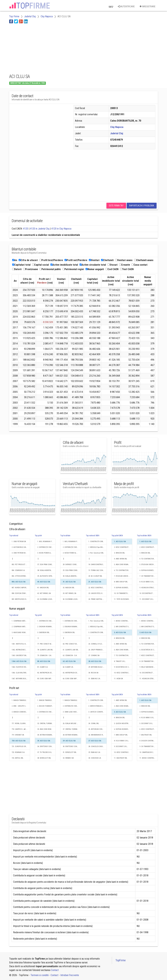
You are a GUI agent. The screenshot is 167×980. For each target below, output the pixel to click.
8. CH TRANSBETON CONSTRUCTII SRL (149, 661)
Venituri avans (124, 260)
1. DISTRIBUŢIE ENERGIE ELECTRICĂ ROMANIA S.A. (46, 621)
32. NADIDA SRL (69, 588)
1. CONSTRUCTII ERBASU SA (98, 542)
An (15, 260)
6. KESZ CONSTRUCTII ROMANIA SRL (149, 729)
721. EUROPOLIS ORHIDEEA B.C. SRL (21, 746)
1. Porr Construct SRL (96, 621)
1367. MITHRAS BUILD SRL (21, 679)
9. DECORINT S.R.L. (121, 746)
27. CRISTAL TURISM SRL (71, 729)
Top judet (38, 536)
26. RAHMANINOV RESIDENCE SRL (98, 735)
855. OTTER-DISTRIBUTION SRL (21, 576)
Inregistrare (147, 6)
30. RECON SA (93, 673)
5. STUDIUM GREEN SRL (148, 564)
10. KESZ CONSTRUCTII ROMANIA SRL (123, 673)
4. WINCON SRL (119, 638)
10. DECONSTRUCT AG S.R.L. (149, 593)
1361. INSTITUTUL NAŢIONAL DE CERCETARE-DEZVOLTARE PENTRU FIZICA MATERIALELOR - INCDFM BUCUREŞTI (21, 644)
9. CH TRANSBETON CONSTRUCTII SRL (149, 746)
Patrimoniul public (50, 269)
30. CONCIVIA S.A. (95, 758)
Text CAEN (127, 269)
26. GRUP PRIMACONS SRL (98, 650)
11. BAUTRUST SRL (121, 758)
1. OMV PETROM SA (19, 542)
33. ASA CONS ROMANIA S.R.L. (46, 729)
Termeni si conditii (40, 975)
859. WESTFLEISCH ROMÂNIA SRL (21, 599)
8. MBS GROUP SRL (121, 582)
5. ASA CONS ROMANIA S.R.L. (123, 564)
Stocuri (113, 265)
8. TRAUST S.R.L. (120, 661)
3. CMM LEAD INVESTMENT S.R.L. (72, 712)
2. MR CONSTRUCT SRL (122, 627)
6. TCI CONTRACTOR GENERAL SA (123, 570)
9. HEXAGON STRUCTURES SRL (149, 588)
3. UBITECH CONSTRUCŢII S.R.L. (98, 712)
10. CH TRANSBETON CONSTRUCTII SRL (123, 593)
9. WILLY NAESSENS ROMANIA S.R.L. (149, 667)
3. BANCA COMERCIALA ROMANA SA (21, 712)
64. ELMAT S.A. (68, 667)
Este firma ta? (116, 206)
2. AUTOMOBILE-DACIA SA (21, 547)
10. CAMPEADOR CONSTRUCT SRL (149, 752)
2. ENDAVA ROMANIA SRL (46, 627)
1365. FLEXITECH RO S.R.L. (21, 667)
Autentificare (126, 6)
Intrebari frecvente (70, 975)
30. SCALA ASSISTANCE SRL (72, 576)
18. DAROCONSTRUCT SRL (98, 564)
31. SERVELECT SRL (70, 752)
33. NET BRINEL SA (70, 593)
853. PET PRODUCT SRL (20, 564)
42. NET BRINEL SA (44, 593)
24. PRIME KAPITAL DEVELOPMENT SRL (98, 599)
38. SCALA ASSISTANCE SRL (46, 570)
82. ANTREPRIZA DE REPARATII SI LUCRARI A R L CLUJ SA (46, 673)
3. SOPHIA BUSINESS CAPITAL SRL (149, 712)
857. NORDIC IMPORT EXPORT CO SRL (21, 588)
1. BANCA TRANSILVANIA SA (21, 700)
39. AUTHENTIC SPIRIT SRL (46, 576)
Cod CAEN (112, 269)
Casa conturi (139, 265)
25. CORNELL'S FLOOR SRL (98, 644)
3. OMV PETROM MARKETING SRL (21, 553)
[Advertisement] (67, 48)
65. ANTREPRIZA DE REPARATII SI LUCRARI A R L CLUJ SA (72, 673)
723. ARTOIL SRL (17, 758)
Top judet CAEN (117, 536)
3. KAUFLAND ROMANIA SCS (21, 632)
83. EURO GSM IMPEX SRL (46, 679)
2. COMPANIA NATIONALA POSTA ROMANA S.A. (21, 627)
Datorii (17, 269)
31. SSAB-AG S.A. (94, 679)
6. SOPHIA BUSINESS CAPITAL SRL (149, 570)
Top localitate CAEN (144, 536)
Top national (14, 536)
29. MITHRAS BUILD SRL (97, 667)
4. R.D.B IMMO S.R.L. (147, 718)
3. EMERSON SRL (43, 632)
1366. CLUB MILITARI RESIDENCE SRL (21, 673)
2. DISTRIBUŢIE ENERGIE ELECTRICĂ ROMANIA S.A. (46, 547)
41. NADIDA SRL (43, 588)
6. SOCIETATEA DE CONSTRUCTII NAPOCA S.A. (149, 650)
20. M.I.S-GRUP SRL (95, 576)
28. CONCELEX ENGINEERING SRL (98, 746)
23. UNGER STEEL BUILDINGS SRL (98, 593)
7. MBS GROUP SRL (121, 735)
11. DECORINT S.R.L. (147, 599)
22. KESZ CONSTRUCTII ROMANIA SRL (98, 588)
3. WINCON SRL (119, 553)
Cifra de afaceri (28, 260)
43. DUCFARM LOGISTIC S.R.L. (46, 599)
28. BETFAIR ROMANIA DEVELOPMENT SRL (72, 735)
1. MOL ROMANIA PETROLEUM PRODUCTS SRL (46, 542)
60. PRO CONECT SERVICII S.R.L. (72, 644)
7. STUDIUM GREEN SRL (123, 576)
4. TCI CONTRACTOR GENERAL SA (149, 559)
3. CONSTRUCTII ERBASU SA (98, 632)
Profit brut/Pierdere (51, 260)
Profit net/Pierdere (76, 260)
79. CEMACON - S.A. (45, 655)
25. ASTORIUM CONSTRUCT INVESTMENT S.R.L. (98, 729)
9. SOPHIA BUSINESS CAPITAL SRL (123, 588)
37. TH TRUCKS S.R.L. (45, 752)
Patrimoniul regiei (73, 269)
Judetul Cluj (117, 133)
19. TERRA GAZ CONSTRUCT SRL (98, 570)
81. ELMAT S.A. (43, 667)
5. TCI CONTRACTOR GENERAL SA (149, 644)
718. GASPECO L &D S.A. (20, 729)
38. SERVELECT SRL (44, 758)
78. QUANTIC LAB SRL (45, 650)
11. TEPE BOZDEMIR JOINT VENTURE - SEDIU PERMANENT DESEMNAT (123, 599)
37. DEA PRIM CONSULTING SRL (46, 564)
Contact (55, 970)
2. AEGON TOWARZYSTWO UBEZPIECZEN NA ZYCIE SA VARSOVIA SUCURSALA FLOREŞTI (46, 706)
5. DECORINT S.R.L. (146, 723)
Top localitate (65, 536)
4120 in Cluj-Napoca (61, 229)
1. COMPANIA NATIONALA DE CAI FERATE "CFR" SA (21, 621)
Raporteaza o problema (142, 206)
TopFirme (121, 960)
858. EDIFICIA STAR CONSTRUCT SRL (21, 593)
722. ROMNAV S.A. (18, 752)
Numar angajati (95, 269)
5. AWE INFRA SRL (121, 644)
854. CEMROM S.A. (18, 570)
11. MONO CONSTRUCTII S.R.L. (149, 758)
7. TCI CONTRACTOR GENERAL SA (123, 655)
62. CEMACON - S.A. (70, 655)
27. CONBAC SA (94, 655)
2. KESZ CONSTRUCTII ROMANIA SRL (123, 547)
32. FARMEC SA (68, 758)
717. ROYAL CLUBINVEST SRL (21, 723)
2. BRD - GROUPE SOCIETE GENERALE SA (21, 706)
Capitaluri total (21, 265)
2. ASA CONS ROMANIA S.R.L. (123, 706)
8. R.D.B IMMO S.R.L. (147, 582)
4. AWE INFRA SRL (121, 559)
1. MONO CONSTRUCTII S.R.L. (123, 621)
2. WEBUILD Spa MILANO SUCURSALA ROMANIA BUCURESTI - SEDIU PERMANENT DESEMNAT (98, 547)
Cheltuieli (107, 260)
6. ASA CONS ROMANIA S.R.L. (123, 650)
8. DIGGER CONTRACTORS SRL (149, 741)
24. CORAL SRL (94, 723)
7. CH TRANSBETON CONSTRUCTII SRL (149, 576)
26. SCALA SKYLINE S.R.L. (72, 723)
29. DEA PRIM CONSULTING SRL (72, 570)
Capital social (40, 265)
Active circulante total (93, 265)
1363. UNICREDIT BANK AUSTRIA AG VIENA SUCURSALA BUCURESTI (21, 655)
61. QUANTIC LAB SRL (71, 650)
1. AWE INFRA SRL (121, 700)
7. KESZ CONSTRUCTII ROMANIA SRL (149, 655)
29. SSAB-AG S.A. (94, 752)
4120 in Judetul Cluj (40, 229)
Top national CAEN (93, 536)
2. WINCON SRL (145, 706)
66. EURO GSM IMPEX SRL (72, 679)
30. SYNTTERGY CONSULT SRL (72, 746)
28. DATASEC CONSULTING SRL (72, 564)
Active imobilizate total (64, 265)
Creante (125, 265)
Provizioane (31, 269)
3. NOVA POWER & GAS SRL (46, 553)
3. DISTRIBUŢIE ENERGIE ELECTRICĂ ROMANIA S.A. (46, 712)
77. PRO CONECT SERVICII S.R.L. (46, 644)
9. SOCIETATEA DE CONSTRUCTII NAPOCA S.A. (123, 667)
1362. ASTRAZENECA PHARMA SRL (21, 650)
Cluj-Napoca (117, 127)
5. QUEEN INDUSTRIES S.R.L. (123, 723)
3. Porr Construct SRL (96, 553)
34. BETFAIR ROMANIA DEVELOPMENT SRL (46, 735)
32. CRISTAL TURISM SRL (46, 723)
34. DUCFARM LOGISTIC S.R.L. (72, 599)
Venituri (94, 260)
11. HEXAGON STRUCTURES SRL (149, 679)
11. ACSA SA (118, 679)
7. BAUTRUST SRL (146, 735)
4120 (26, 229)
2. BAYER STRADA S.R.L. (97, 706)
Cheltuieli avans (144, 260)
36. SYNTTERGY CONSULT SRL (46, 746)
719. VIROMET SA (18, 735)
